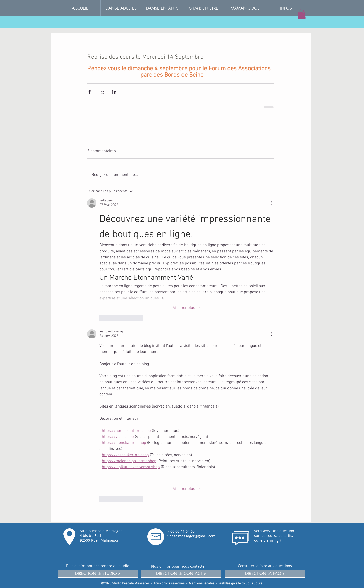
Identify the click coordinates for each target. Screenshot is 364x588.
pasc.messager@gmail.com (192, 536)
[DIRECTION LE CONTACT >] (181, 574)
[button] (286, 8)
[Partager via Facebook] (90, 92)
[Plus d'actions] (271, 203)
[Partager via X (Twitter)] (102, 92)
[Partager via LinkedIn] (114, 92)
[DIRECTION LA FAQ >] (265, 574)
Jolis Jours (254, 584)
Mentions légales (202, 584)
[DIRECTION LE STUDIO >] (98, 574)
